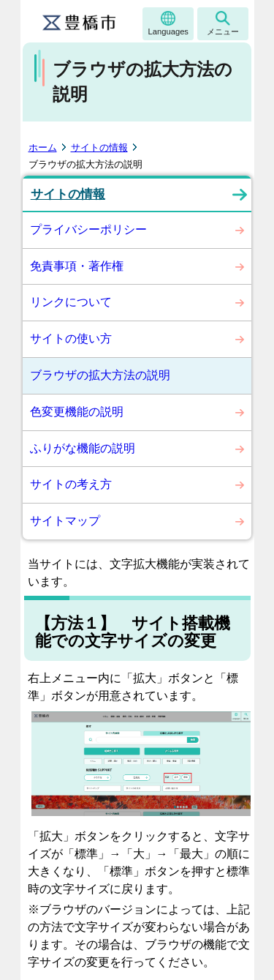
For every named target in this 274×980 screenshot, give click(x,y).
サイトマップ (65, 521)
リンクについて (71, 302)
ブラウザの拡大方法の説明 (100, 375)
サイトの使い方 (71, 338)
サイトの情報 (99, 147)
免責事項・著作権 (77, 266)
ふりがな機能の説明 (83, 448)
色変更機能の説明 (77, 412)
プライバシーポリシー (88, 229)
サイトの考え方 (71, 484)
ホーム (43, 147)
